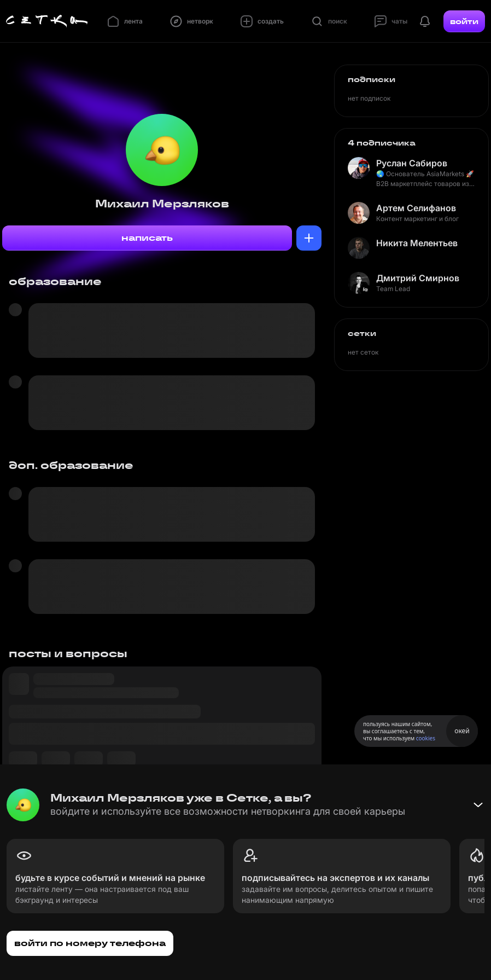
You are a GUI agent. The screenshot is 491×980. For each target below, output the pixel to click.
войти (464, 21)
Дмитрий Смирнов (418, 278)
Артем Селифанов (416, 208)
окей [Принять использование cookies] (462, 731)
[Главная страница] (47, 21)
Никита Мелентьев (417, 243)
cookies (426, 738)
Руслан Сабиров (412, 163)
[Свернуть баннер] (478, 805)
